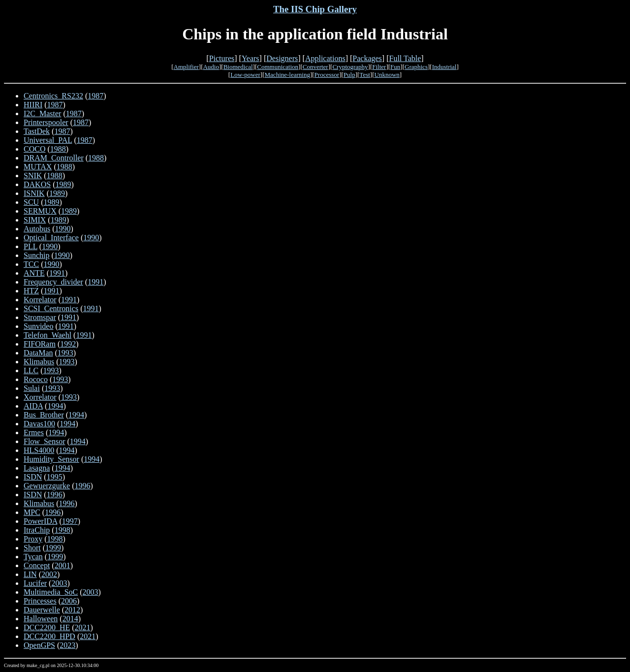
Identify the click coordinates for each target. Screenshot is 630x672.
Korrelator (40, 300)
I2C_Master (42, 113)
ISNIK (34, 193)
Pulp (349, 75)
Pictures (222, 58)
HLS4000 (39, 450)
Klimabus (39, 362)
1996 (83, 486)
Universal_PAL (48, 140)
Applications (325, 58)
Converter (315, 67)
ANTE (34, 273)
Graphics (416, 67)
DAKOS (37, 184)
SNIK (33, 176)
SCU (31, 202)
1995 (55, 477)
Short (32, 548)
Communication (278, 67)
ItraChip (37, 530)
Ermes (34, 432)
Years (251, 58)
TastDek (37, 131)
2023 (67, 645)
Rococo (36, 379)
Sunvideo (38, 326)
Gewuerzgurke (47, 486)
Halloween (41, 619)
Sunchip (36, 255)
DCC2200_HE (47, 627)
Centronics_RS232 (53, 96)
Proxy (33, 539)
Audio (211, 67)
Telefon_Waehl (47, 335)
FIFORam (40, 344)
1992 (68, 344)
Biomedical (238, 67)
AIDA (33, 406)
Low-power (245, 75)
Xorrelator (40, 397)
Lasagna (37, 468)
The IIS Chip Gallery (315, 9)
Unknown (387, 75)
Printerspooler (46, 122)
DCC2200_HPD (49, 636)
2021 (83, 627)
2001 (63, 565)
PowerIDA (40, 521)
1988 (58, 149)
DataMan (38, 353)
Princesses (40, 601)
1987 (95, 96)
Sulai (32, 388)
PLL (31, 246)
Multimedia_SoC (51, 592)
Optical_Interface (51, 238)
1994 (55, 406)
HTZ (31, 291)
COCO (34, 149)
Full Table (405, 58)
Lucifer (35, 583)
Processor (327, 75)
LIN (30, 574)
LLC (31, 370)
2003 (59, 583)
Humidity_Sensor (51, 459)
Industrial (444, 67)
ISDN (33, 477)
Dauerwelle (42, 610)
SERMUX (40, 211)
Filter (379, 67)
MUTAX (38, 167)
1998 (63, 530)
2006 (69, 601)
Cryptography (350, 67)
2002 (49, 574)
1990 (63, 229)
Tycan (33, 557)
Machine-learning (287, 75)
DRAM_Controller (54, 158)
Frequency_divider (53, 282)
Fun (395, 67)
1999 (53, 548)
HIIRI (33, 105)
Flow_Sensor (44, 441)
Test (364, 75)
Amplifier (186, 67)
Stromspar (40, 317)
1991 (57, 273)
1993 (65, 353)
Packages (367, 58)
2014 (70, 619)
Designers (282, 58)
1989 (63, 184)
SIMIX (35, 220)
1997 (70, 521)
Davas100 (39, 424)
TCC (31, 264)
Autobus (37, 229)
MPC (32, 512)
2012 (72, 610)
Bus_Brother (44, 415)
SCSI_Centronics (51, 308)
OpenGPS (39, 645)
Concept (37, 565)
